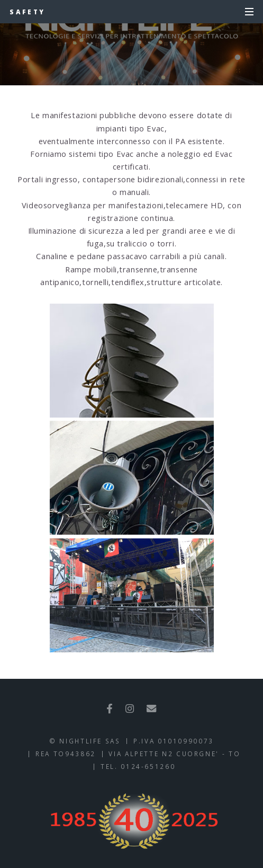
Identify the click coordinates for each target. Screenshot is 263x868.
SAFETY (27, 12)
